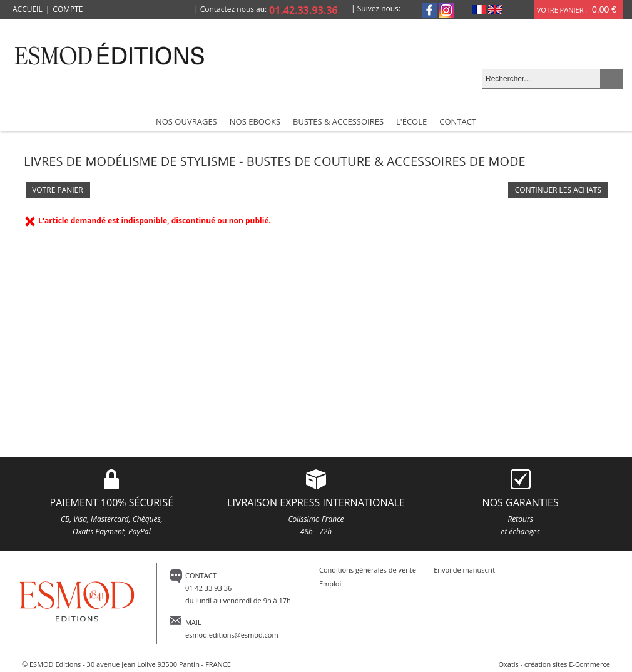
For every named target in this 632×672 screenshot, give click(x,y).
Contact (458, 121)
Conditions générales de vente (368, 570)
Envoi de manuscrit (464, 570)
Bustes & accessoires (338, 121)
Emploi (330, 583)
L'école (411, 121)
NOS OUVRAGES (186, 121)
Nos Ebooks (255, 121)
